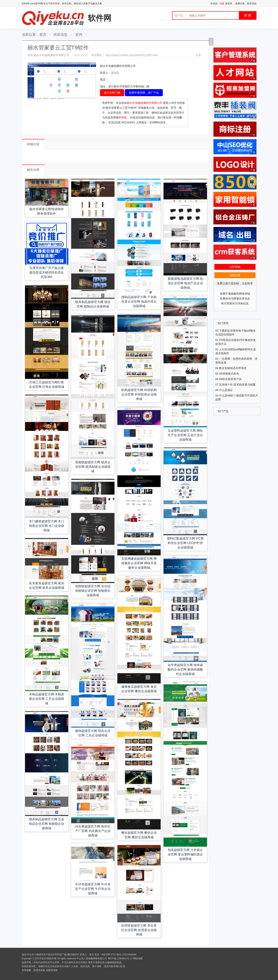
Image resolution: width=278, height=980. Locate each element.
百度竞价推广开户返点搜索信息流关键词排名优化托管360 (47, 272)
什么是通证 (226, 390)
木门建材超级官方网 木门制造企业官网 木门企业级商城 (47, 526)
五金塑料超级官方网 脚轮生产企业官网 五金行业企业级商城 (185, 435)
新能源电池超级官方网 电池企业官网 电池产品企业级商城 (185, 283)
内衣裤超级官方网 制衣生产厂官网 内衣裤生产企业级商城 (93, 831)
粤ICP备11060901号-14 (120, 958)
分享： (200, 55)
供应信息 (60, 35)
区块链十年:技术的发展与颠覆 (237, 385)
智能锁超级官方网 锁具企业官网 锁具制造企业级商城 (93, 467)
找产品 (179, 15)
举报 (124, 117)
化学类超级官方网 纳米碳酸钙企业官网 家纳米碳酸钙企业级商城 (185, 669)
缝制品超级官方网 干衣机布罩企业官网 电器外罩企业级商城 (139, 301)
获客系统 (252, 4)
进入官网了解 (112, 93)
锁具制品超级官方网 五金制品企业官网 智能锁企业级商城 (47, 824)
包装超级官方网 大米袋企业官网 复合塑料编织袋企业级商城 (185, 854)
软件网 (100, 18)
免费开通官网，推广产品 (144, 93)
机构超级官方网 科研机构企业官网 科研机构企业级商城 (139, 394)
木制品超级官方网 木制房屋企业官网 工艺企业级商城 (47, 699)
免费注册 (240, 4)
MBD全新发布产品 (230, 379)
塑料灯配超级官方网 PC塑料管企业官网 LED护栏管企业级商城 (185, 543)
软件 (79, 35)
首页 (43, 35)
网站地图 (138, 958)
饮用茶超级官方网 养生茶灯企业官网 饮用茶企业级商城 (139, 930)
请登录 (229, 4)
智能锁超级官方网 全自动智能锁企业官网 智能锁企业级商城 (93, 591)
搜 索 (248, 15)
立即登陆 (235, 267)
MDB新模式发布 (229, 374)
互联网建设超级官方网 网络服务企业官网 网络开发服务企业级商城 (139, 563)
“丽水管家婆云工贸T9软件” (121, 108)
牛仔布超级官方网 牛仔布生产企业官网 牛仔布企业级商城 (93, 889)
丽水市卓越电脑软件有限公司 (145, 103)
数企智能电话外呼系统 (233, 368)
